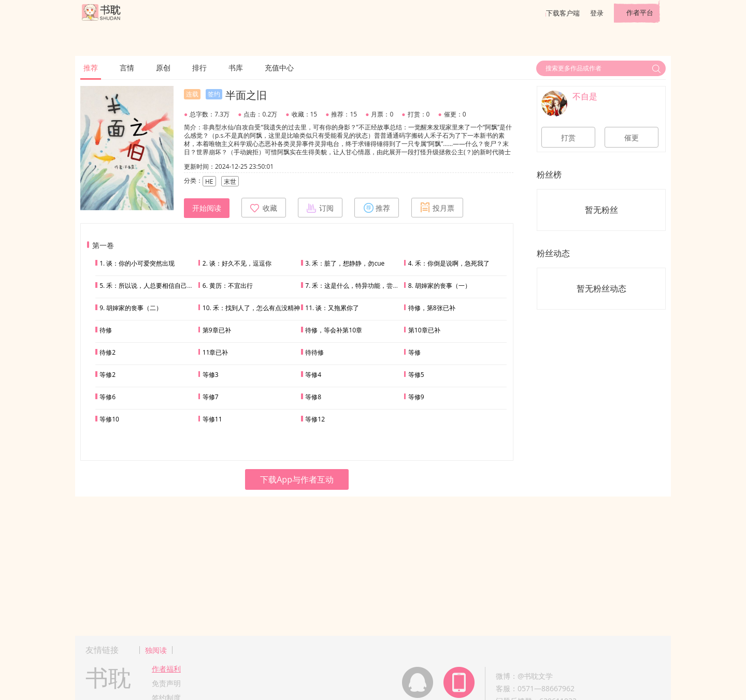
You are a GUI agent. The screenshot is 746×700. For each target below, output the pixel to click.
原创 (163, 68)
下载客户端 (563, 13)
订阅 (320, 208)
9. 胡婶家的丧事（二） (131, 308)
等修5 (416, 375)
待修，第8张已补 (432, 308)
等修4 (313, 375)
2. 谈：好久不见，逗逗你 (237, 263)
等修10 (109, 419)
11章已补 (216, 352)
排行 (199, 68)
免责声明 (166, 683)
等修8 (313, 397)
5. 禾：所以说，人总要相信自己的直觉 (153, 286)
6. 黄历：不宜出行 (228, 286)
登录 (597, 13)
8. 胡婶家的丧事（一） (440, 286)
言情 (127, 68)
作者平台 (640, 12)
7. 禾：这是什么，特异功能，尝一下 (355, 286)
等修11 (212, 419)
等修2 (107, 375)
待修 (106, 330)
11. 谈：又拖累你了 (332, 308)
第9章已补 (217, 330)
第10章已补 (424, 330)
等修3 (211, 375)
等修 (414, 352)
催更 (632, 138)
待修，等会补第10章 (334, 330)
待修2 (107, 352)
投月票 (437, 208)
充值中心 (279, 68)
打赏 (568, 138)
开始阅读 (207, 208)
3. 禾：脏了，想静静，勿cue (345, 263)
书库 (236, 68)
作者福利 (166, 669)
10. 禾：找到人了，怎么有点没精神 (251, 308)
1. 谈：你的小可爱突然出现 (137, 263)
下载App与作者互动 (297, 479)
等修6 (107, 397)
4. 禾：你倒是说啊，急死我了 (449, 263)
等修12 (315, 419)
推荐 (91, 68)
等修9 (416, 397)
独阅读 (156, 650)
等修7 (211, 397)
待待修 (314, 352)
